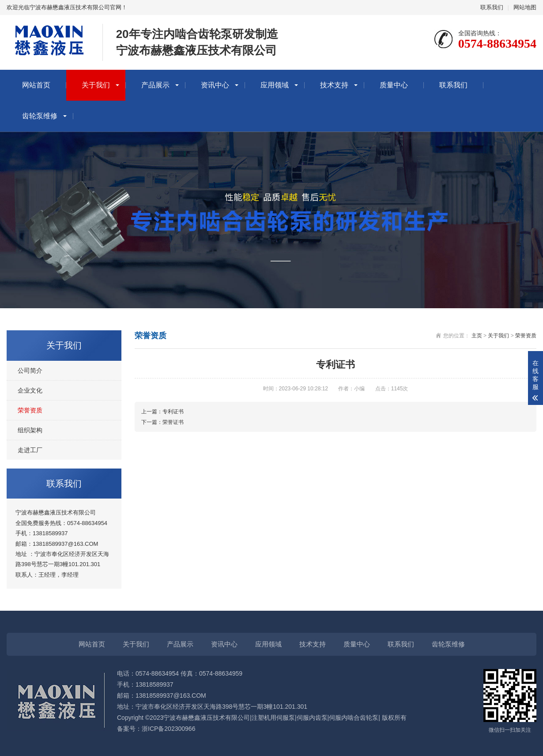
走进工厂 (30, 450)
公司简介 (30, 370)
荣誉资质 (30, 410)
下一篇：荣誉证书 (162, 422)
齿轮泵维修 (40, 116)
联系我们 (492, 7)
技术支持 (334, 85)
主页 (477, 336)
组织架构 (30, 430)
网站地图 (525, 7)
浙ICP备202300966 (168, 729)
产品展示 (155, 85)
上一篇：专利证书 (162, 412)
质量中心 (394, 85)
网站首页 (36, 85)
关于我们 (96, 85)
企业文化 (30, 390)
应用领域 (275, 85)
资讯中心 (215, 85)
